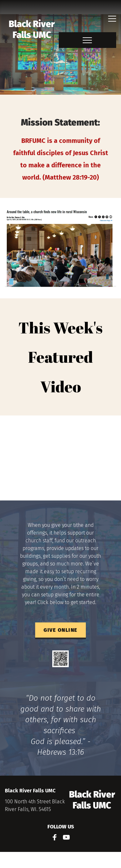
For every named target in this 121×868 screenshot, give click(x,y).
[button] (112, 19)
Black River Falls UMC (33, 29)
